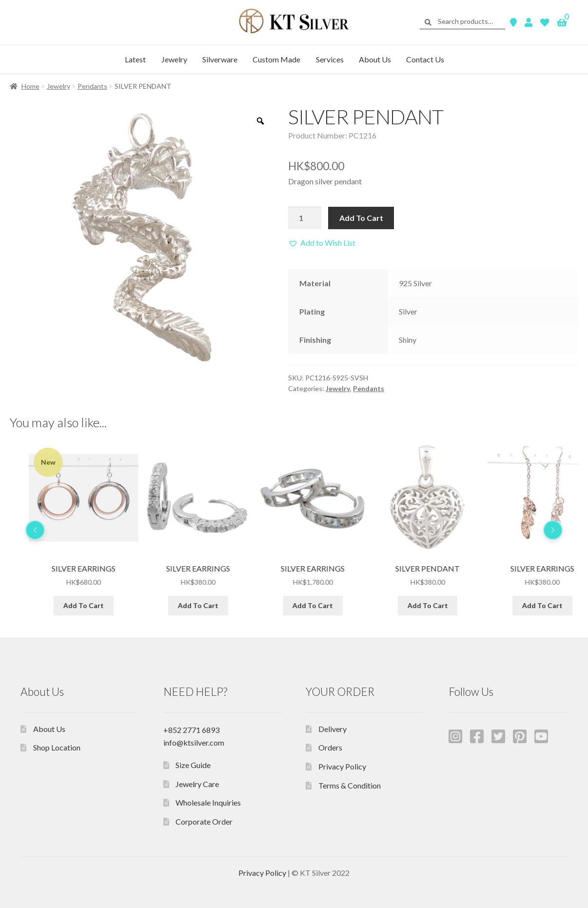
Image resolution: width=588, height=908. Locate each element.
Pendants (92, 86)
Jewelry (174, 59)
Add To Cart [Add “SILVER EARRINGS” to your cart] (179, 605)
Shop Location (57, 747)
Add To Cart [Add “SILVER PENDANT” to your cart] (65, 605)
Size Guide (193, 765)
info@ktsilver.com (194, 742)
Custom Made (276, 59)
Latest (135, 59)
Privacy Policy (342, 766)
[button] (322, 243)
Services (330, 59)
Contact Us (425, 59)
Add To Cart (361, 218)
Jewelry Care (197, 784)
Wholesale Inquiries (208, 802)
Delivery (333, 729)
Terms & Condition (350, 785)
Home (30, 86)
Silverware (220, 59)
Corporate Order (204, 821)
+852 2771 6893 (191, 730)
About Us (375, 59)
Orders (330, 747)
